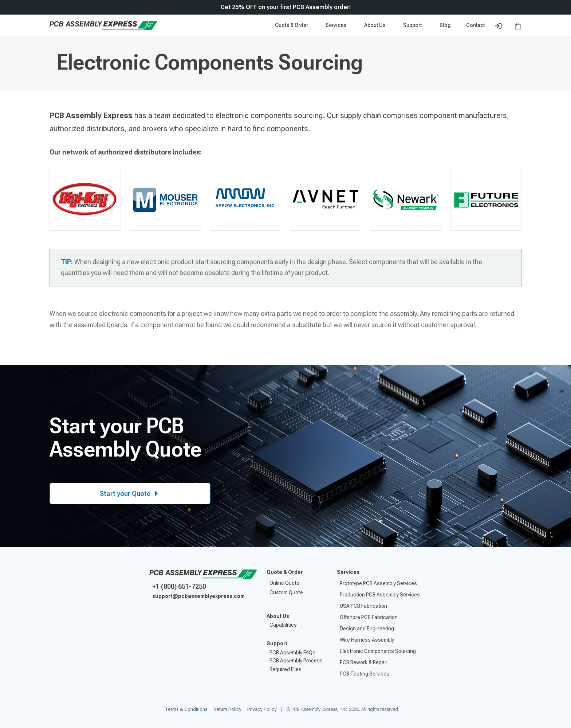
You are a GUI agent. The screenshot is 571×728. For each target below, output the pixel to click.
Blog (445, 25)
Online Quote (284, 583)
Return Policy (227, 709)
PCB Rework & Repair (364, 662)
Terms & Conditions (186, 709)
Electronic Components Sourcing (378, 651)
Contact (475, 25)
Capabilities (283, 625)
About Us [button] (375, 25)
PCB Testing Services (365, 674)
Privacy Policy (262, 709)
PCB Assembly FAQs (292, 653)
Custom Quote (286, 592)
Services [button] (336, 25)
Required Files (285, 669)
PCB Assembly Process (296, 661)
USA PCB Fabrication (363, 606)
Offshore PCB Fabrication (369, 617)
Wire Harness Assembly (367, 640)
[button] (414, 25)
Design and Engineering (367, 629)
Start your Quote (130, 494)
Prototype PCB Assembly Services (378, 583)
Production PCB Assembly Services (380, 595)
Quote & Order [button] (292, 25)
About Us (278, 616)
